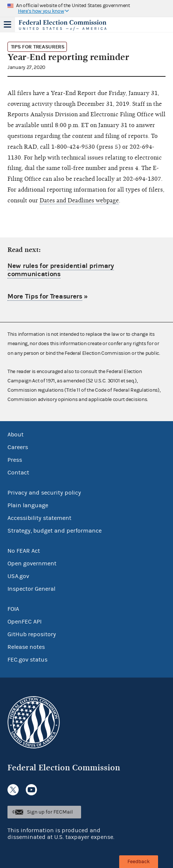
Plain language (28, 505)
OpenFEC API (24, 622)
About (16, 435)
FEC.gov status (27, 660)
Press (15, 460)
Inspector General (31, 589)
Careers (18, 447)
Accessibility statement (39, 518)
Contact (18, 473)
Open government (32, 564)
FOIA (13, 609)
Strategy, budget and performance (55, 531)
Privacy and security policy (44, 493)
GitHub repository (32, 634)
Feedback (139, 862)
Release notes (26, 647)
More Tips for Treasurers (45, 296)
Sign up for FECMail (50, 812)
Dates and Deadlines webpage (79, 201)
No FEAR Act (24, 551)
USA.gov (18, 576)
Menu (7, 25)
